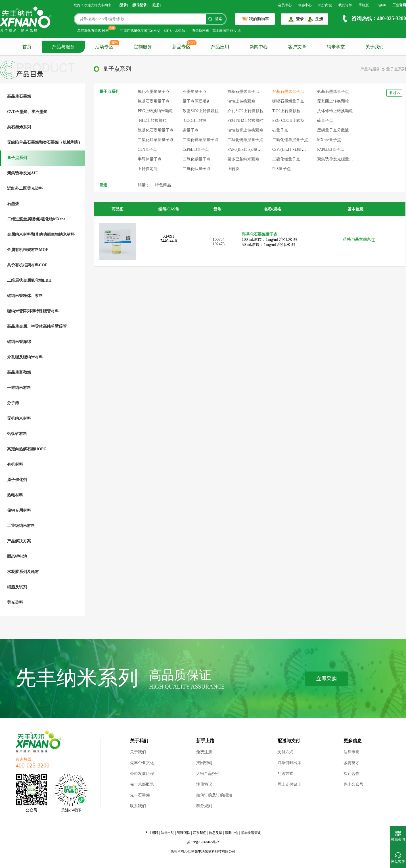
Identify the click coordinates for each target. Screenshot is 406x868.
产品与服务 (63, 47)
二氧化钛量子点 (196, 169)
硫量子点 (325, 121)
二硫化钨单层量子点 (200, 140)
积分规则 (204, 806)
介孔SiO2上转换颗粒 (245, 111)
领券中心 (305, 5)
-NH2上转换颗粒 (152, 121)
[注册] (156, 5)
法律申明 (351, 752)
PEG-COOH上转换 (288, 121)
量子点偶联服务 (196, 101)
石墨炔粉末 (200, 31)
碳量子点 (191, 130)
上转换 (233, 169)
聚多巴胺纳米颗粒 (243, 159)
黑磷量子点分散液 (333, 130)
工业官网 (399, 5)
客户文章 (297, 47)
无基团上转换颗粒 (333, 101)
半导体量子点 (150, 159)
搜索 (218, 19)
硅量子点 (280, 130)
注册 (319, 19)
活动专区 (104, 47)
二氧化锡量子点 (196, 159)
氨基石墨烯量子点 (333, 92)
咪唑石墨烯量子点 (288, 101)
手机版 (364, 5)
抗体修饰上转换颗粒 (335, 111)
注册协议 (204, 784)
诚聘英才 (351, 763)
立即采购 (327, 679)
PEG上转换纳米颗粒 (155, 111)
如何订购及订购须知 (214, 795)
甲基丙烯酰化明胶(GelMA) (140, 31)
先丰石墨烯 (140, 795)
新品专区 (181, 47)
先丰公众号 (353, 784)
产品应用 (220, 47)
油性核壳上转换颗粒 (245, 130)
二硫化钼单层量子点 (156, 140)
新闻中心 (259, 47)
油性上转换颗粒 (241, 101)
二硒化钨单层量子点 (245, 140)
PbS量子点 (282, 169)
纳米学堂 (336, 47)
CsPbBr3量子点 (196, 149)
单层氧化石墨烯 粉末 (93, 31)
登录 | (301, 19)
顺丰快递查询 (251, 833)
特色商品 (163, 185)
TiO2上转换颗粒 (286, 111)
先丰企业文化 (142, 763)
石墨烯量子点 (194, 92)
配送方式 (285, 774)
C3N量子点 (147, 149)
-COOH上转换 (195, 121)
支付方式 (285, 752)
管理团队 (184, 833)
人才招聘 (152, 833)
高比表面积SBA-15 (226, 31)
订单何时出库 (289, 763)
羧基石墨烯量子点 (243, 92)
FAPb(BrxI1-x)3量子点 (246, 149)
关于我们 (374, 47)
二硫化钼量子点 (286, 159)
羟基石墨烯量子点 (288, 92)
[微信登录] (140, 5)
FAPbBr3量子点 (331, 149)
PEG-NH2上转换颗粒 (246, 121)
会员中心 (285, 5)
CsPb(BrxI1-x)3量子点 (291, 149)
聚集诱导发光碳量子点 (337, 159)
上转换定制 (148, 169)
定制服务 (143, 47)
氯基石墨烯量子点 (154, 101)
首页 (27, 47)
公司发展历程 (142, 774)
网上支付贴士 (289, 784)
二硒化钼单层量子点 (290, 140)
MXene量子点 (329, 140)
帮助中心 (232, 833)
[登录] (123, 5)
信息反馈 (215, 833)
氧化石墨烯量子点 (154, 92)
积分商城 (325, 5)
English (381, 5)
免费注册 (204, 752)
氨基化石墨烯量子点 (156, 130)
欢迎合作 (351, 774)
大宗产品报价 (208, 774)
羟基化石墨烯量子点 (260, 234)
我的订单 (345, 5)
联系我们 (138, 806)
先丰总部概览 (142, 784)
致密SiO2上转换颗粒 (201, 111)
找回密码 (204, 763)
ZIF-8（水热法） (176, 31)
